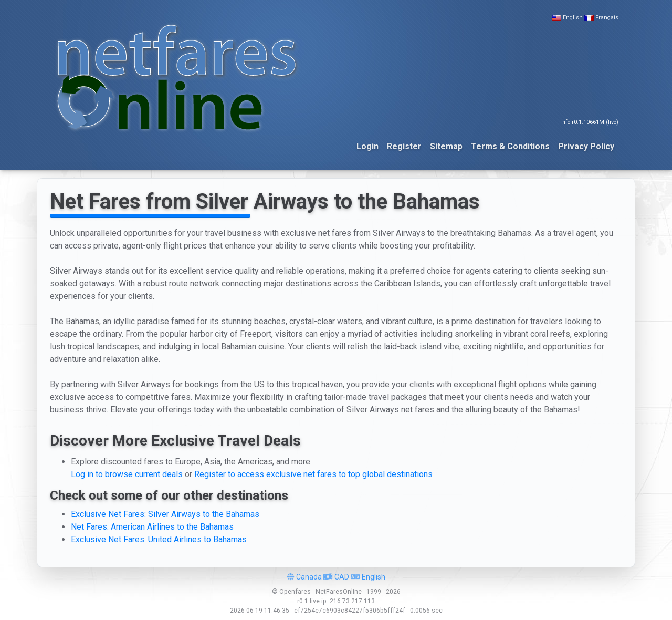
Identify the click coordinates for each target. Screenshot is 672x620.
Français (607, 18)
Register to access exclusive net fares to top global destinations (313, 474)
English (573, 18)
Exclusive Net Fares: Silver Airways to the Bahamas (165, 514)
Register (404, 146)
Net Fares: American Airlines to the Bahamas (152, 527)
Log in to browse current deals (127, 474)
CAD (336, 577)
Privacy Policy (586, 146)
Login (367, 146)
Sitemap (446, 146)
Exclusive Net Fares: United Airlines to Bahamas (159, 539)
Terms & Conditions (510, 146)
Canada (304, 577)
